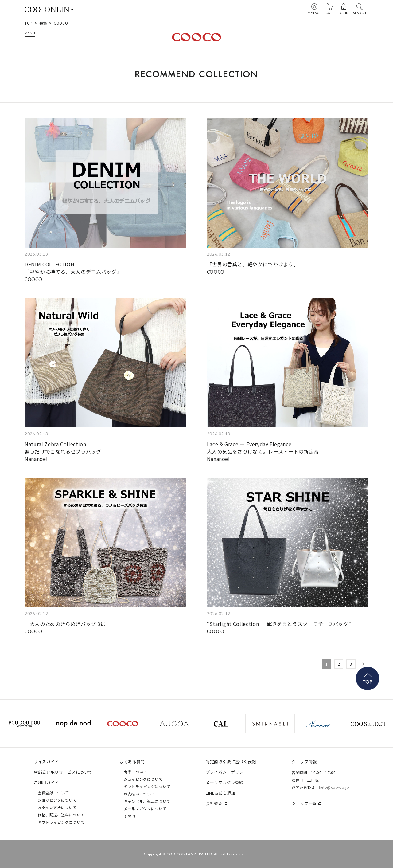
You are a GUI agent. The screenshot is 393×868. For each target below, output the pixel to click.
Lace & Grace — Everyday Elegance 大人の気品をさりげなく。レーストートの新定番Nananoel (263, 451)
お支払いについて (139, 794)
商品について (135, 772)
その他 (130, 816)
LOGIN (344, 9)
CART (330, 9)
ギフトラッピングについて (61, 822)
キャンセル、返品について (147, 801)
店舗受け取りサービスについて (63, 772)
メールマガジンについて (145, 809)
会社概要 (214, 803)
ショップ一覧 (304, 803)
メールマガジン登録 (225, 782)
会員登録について (53, 793)
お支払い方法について (57, 807)
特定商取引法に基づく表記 (231, 762)
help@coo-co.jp (334, 787)
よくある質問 (132, 762)
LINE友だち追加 (221, 793)
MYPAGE (314, 9)
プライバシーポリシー (227, 772)
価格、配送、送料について (61, 815)
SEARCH (360, 9)
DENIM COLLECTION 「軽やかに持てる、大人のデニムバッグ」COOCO (73, 272)
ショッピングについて (57, 800)
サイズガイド (46, 762)
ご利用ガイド (46, 782)
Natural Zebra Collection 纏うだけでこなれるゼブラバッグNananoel (63, 451)
